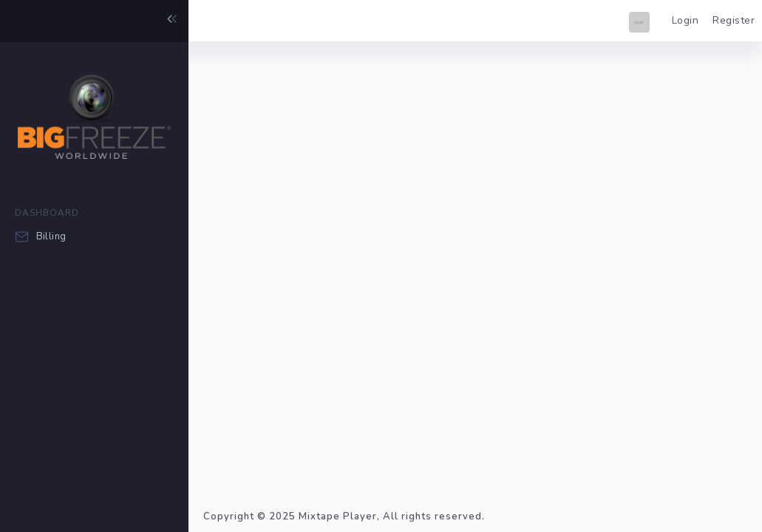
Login (686, 20)
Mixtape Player (338, 516)
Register (734, 20)
